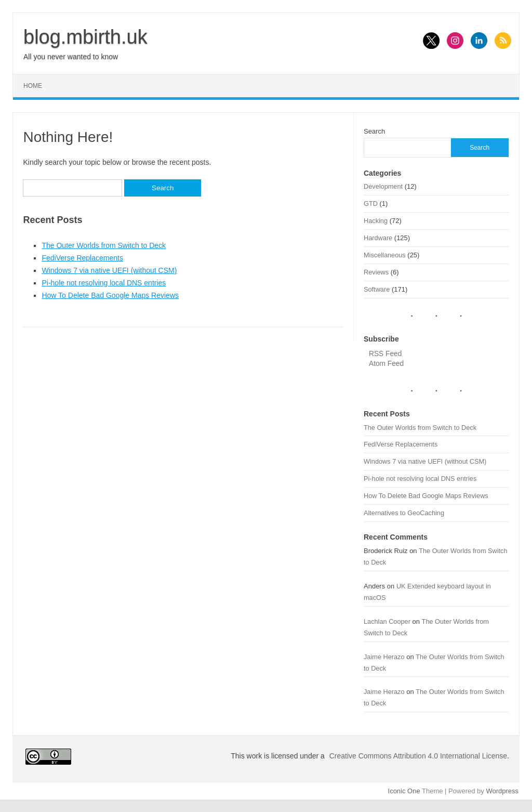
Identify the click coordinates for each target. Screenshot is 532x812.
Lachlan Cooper (387, 621)
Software (377, 289)
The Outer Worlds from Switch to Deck (104, 245)
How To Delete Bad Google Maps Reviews (110, 295)
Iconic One (404, 791)
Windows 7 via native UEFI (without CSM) (109, 270)
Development (383, 186)
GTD (371, 204)
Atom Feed (386, 364)
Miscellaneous (385, 255)
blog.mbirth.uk (85, 37)
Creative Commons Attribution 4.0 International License (418, 756)
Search (374, 131)
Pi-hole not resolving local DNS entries (104, 283)
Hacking (376, 221)
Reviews (376, 272)
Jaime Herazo (384, 657)
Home (33, 86)
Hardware (378, 238)
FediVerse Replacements (82, 258)
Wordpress (502, 791)
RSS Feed (385, 354)
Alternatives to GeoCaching (404, 513)
